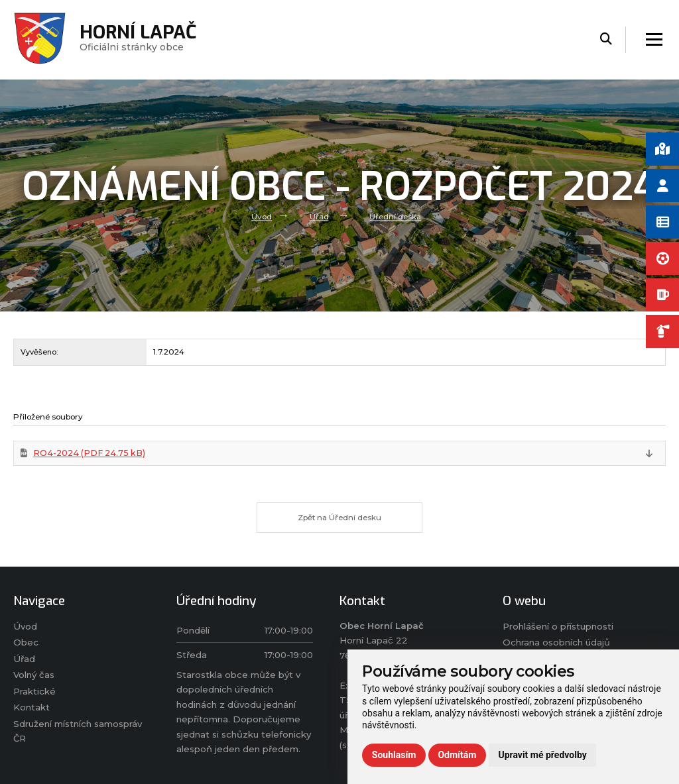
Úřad (319, 217)
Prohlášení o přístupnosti (558, 627)
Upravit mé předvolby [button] (542, 755)
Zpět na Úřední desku (340, 518)
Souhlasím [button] (394, 755)
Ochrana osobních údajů (556, 643)
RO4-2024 (90, 453)
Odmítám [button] (457, 755)
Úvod (262, 217)
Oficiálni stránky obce (138, 40)
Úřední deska (395, 217)
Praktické (34, 692)
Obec (26, 643)
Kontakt (31, 708)
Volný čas (34, 675)
